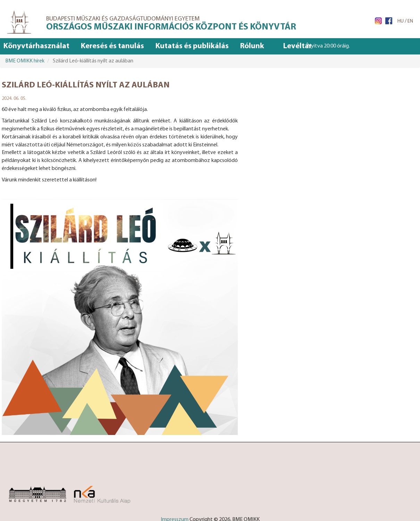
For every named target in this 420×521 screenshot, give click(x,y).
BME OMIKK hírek (25, 61)
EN (410, 21)
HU (401, 21)
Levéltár (297, 46)
